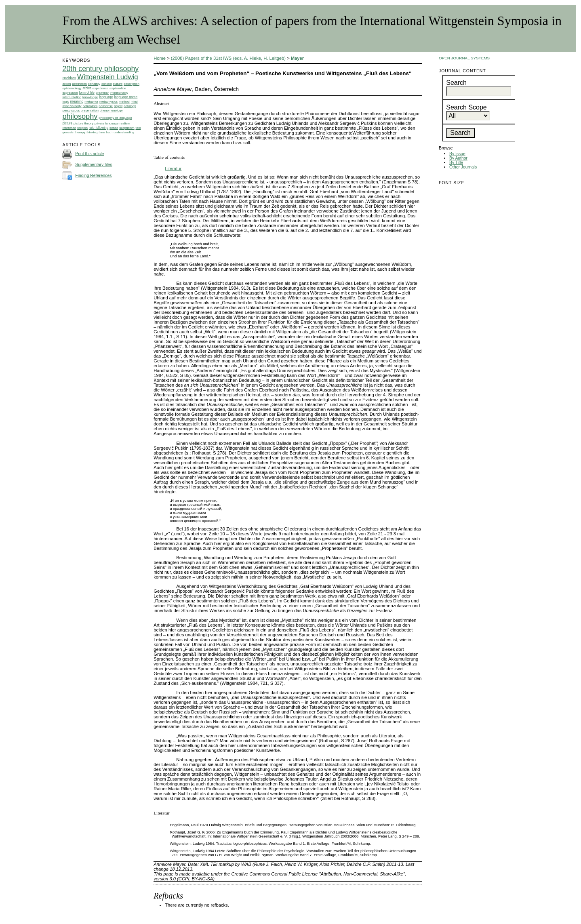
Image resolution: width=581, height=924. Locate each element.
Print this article (89, 153)
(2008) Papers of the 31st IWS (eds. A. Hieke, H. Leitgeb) (228, 58)
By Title (456, 163)
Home (160, 58)
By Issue (457, 154)
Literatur (173, 168)
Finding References (93, 175)
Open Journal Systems (464, 58)
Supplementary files (94, 164)
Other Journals (463, 167)
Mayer (297, 58)
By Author (458, 158)
